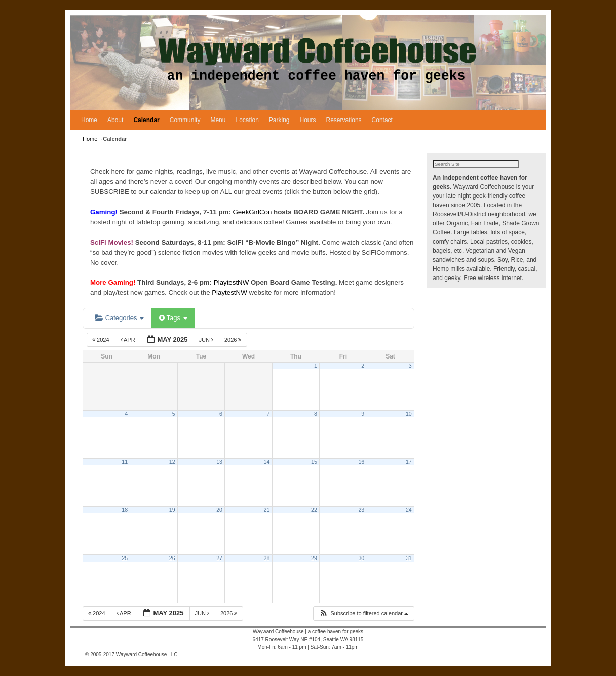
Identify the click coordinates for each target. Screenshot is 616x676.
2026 (234, 340)
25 (125, 558)
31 (409, 558)
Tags (173, 318)
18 (125, 510)
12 (172, 462)
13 (219, 462)
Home (89, 120)
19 (172, 510)
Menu (218, 120)
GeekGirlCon (254, 212)
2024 (102, 340)
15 (314, 462)
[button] (363, 613)
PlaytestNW (232, 282)
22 (314, 510)
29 (314, 558)
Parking (279, 120)
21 (267, 510)
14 (267, 462)
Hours (308, 120)
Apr (129, 340)
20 (219, 510)
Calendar (146, 120)
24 (409, 510)
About (115, 120)
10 (409, 414)
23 (361, 510)
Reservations (344, 120)
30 (361, 558)
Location (247, 120)
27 (219, 558)
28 (267, 558)
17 (409, 462)
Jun (207, 340)
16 (361, 462)
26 (172, 558)
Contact (382, 120)
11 (125, 462)
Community (185, 120)
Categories (119, 318)
